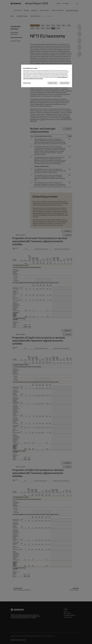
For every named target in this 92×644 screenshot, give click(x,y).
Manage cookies (27, 83)
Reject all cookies (53, 83)
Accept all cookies (64, 83)
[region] (47, 76)
